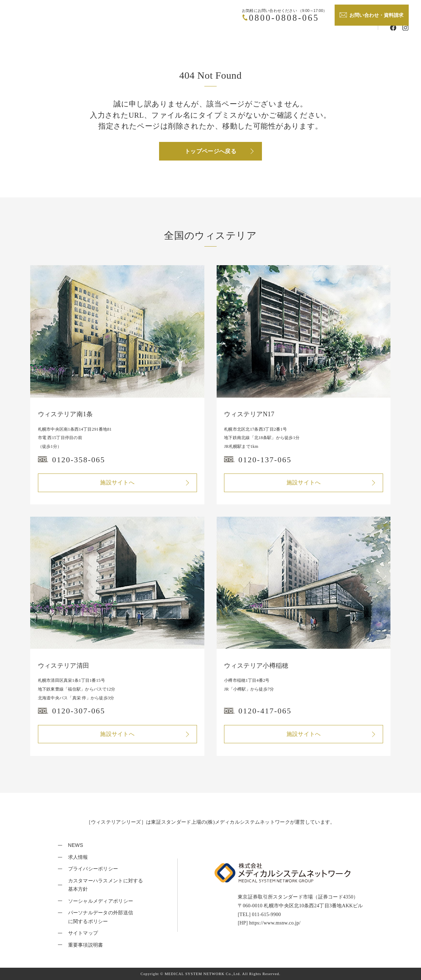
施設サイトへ (117, 482)
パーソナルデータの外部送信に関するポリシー (101, 917)
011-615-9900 (267, 914)
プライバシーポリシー (93, 869)
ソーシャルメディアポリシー (101, 901)
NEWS (76, 845)
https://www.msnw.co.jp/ (275, 923)
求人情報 (78, 857)
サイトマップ (83, 933)
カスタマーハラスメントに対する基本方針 (106, 885)
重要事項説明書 (86, 945)
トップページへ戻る (210, 151)
